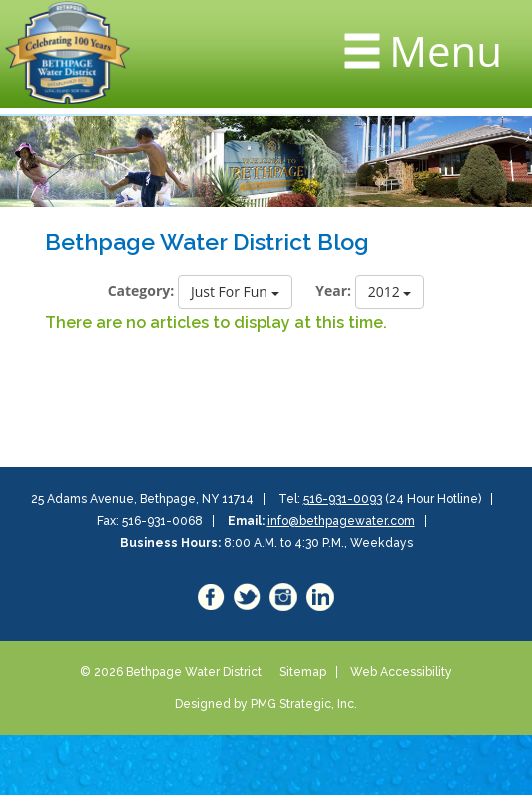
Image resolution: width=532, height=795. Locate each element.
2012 (390, 291)
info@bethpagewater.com (341, 521)
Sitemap (303, 672)
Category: (141, 290)
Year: (333, 290)
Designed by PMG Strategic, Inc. (266, 704)
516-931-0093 (343, 499)
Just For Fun (235, 291)
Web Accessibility (401, 672)
